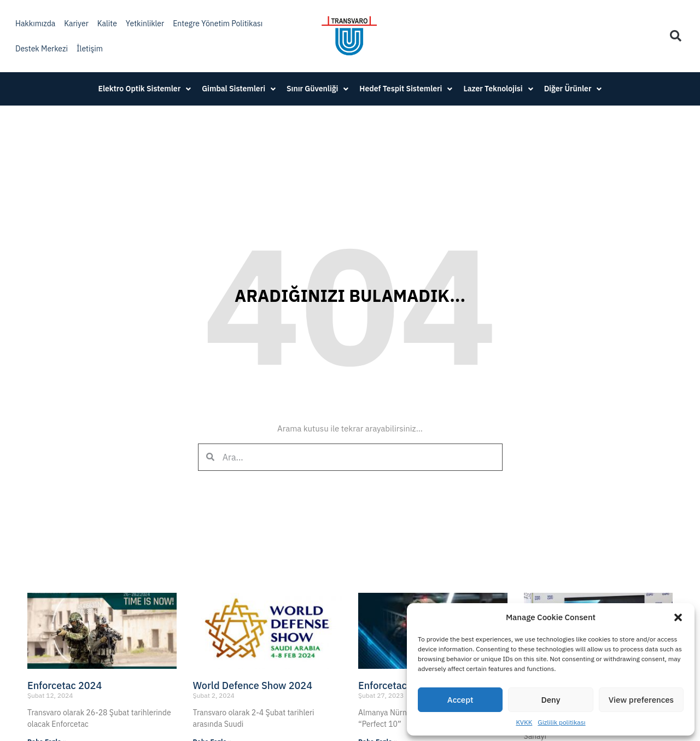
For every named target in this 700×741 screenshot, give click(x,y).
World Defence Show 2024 (253, 685)
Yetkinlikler (145, 24)
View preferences (641, 700)
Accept (460, 700)
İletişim (90, 49)
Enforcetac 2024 (65, 685)
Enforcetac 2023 (395, 685)
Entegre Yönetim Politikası (218, 24)
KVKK (524, 722)
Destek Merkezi (42, 49)
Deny (551, 700)
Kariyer (76, 24)
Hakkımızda (35, 24)
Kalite (107, 24)
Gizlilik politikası (561, 722)
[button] (678, 617)
